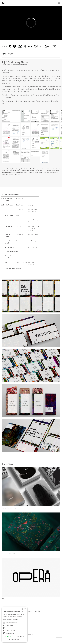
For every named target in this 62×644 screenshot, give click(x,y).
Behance (31, 634)
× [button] (25, 609)
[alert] (14, 625)
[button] (14, 640)
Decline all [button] (20, 637)
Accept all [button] (8, 637)
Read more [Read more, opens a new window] (15, 619)
